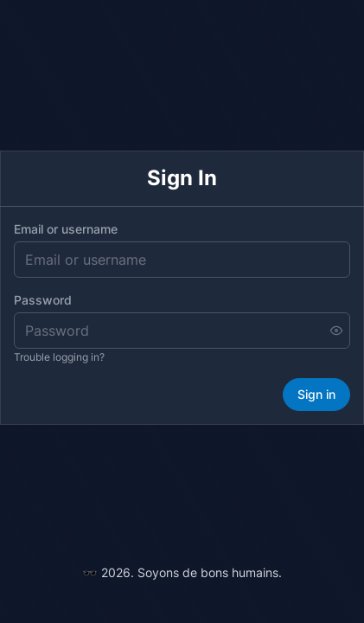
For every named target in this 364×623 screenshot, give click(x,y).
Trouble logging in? (59, 357)
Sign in (316, 394)
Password (43, 300)
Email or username (66, 229)
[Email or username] (182, 260)
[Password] (182, 331)
